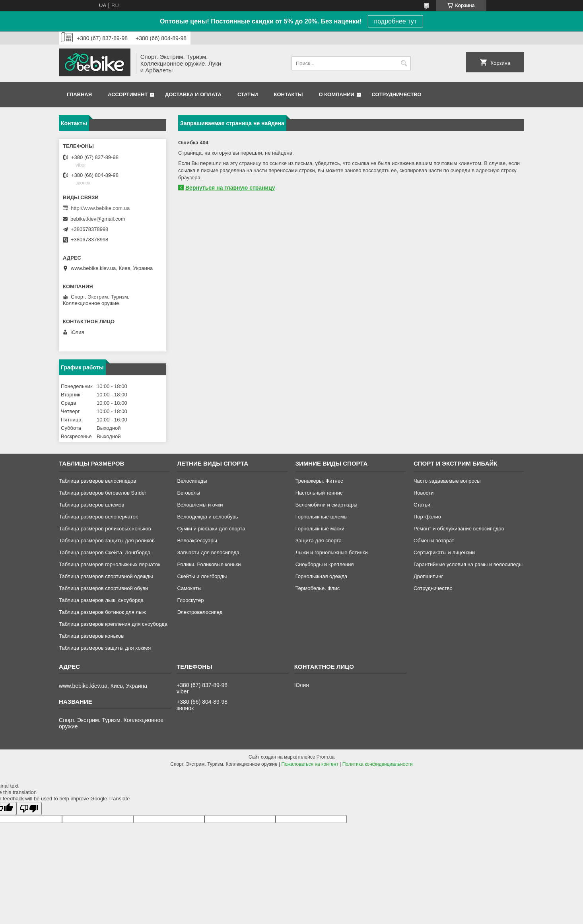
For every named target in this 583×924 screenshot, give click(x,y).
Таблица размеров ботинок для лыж (102, 612)
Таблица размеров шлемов (91, 505)
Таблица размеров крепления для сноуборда (113, 624)
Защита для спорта (319, 541)
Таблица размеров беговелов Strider (103, 493)
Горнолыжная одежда (322, 576)
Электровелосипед (200, 612)
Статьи (248, 94)
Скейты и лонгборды (202, 576)
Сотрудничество (397, 94)
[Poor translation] (29, 808)
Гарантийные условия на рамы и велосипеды (468, 564)
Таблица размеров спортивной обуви (103, 588)
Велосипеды (192, 481)
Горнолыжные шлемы (322, 517)
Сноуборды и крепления (325, 564)
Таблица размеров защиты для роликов (107, 541)
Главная (79, 94)
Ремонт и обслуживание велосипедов (459, 529)
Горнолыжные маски (320, 529)
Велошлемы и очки (200, 505)
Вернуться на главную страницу (230, 188)
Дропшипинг (428, 576)
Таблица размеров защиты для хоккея (105, 648)
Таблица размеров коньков (91, 636)
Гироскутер (190, 600)
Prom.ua (326, 757)
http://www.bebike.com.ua (100, 208)
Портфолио (427, 517)
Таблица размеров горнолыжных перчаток (110, 564)
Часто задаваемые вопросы (447, 481)
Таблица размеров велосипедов (97, 481)
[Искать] (404, 63)
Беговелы (189, 493)
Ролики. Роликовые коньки (209, 564)
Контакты (289, 94)
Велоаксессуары (197, 541)
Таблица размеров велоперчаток (98, 517)
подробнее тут (395, 21)
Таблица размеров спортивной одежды (106, 576)
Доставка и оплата (193, 94)
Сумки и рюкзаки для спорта (211, 529)
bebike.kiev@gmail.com (98, 219)
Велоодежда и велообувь (207, 517)
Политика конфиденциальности (378, 764)
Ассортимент (128, 94)
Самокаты (189, 588)
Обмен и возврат (434, 541)
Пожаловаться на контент (310, 764)
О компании (336, 94)
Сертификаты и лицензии (444, 552)
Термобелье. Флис (318, 588)
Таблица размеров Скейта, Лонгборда (105, 552)
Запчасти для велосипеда (208, 552)
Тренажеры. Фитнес (319, 481)
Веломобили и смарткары (326, 505)
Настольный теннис (319, 493)
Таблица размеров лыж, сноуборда (101, 600)
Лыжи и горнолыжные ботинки (332, 552)
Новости (424, 493)
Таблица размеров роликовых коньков (105, 529)
